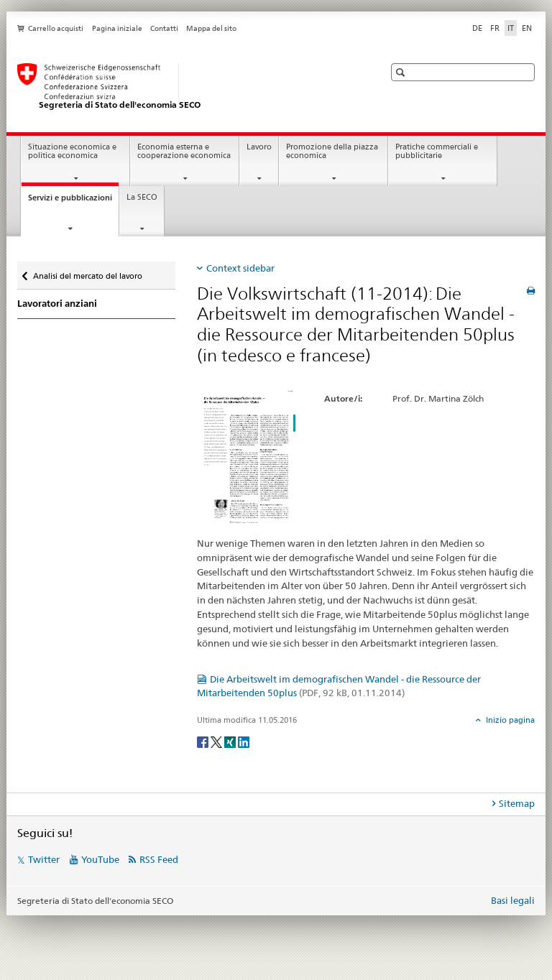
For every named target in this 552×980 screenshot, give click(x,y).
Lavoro (259, 147)
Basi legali (513, 900)
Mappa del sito (211, 28)
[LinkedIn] (244, 741)
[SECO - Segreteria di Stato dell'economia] (186, 87)
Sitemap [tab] (517, 803)
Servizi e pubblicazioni (73, 202)
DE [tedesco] (477, 28)
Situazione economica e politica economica (72, 152)
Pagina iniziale (117, 28)
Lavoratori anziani (57, 304)
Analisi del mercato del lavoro (87, 273)
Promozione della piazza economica (332, 152)
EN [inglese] (527, 28)
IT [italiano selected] (511, 28)
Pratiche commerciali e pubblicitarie (437, 152)
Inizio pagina (509, 720)
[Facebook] (204, 741)
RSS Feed (159, 859)
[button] (402, 72)
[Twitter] (217, 741)
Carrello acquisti (56, 28)
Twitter (44, 859)
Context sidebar (240, 268)
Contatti (164, 28)
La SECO (142, 197)
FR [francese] (495, 28)
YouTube (100, 859)
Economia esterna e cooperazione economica (184, 152)
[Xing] (231, 741)
